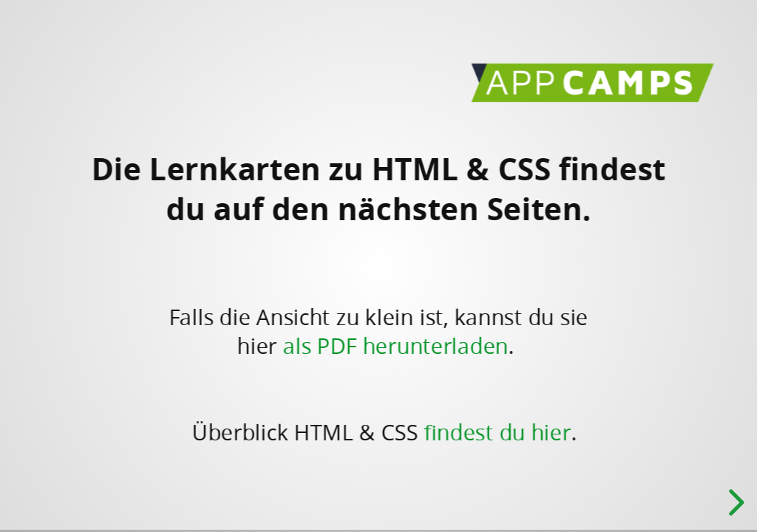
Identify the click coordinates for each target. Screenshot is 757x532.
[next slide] (734, 502)
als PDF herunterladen (396, 345)
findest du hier (497, 432)
